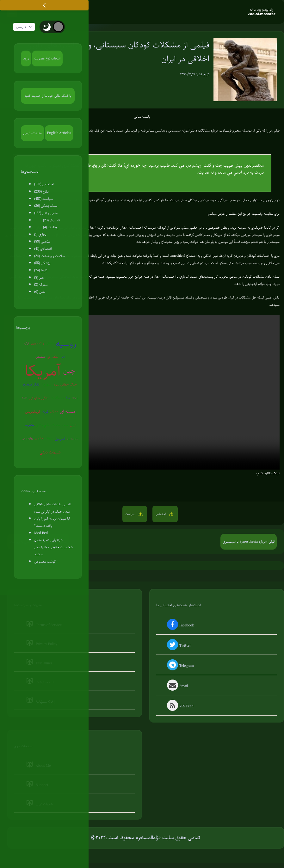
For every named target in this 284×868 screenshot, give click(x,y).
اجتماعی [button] (161, 514)
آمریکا (43, 371)
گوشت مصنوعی (45, 562)
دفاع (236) (41, 192)
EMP (25, 398)
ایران (73, 425)
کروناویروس (33, 412)
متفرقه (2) (41, 285)
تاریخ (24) (41, 271)
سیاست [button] (130, 514)
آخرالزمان (40, 439)
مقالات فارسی (32, 133)
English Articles (59, 133)
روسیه (66, 344)
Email (177, 686)
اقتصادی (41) (43, 249)
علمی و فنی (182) (46, 213)
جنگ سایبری (38, 344)
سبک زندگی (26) (46, 206)
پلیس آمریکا (58, 398)
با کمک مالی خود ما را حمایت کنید (48, 96)
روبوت (75, 398)
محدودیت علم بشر (52, 425)
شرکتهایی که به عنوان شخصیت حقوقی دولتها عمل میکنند (53, 548)
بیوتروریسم (73, 439)
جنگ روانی (53, 357)
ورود (26, 59)
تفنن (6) (40, 292)
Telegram (180, 666)
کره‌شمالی (40, 357)
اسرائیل (60, 439)
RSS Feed (180, 707)
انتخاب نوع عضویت (47, 59)
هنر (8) (39, 278)
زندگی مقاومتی (39, 398)
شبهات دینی (50, 452)
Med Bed (41, 533)
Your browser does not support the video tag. (142, 393)
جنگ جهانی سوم (65, 385)
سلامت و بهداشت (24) (49, 256)
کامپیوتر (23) (52, 221)
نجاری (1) (40, 235)
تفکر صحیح (31, 385)
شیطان (50, 344)
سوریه (46, 384)
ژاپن (63, 357)
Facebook (180, 626)
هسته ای (67, 412)
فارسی (26, 28)
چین (69, 371)
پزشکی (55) (42, 263)
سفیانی (54, 412)
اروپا (68, 398)
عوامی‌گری (29, 425)
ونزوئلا (50, 439)
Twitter (178, 646)
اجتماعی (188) (44, 185)
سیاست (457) (43, 199)
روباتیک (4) (51, 228)
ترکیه (27, 344)
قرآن (45, 412)
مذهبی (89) (42, 242)
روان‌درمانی (28, 439)
